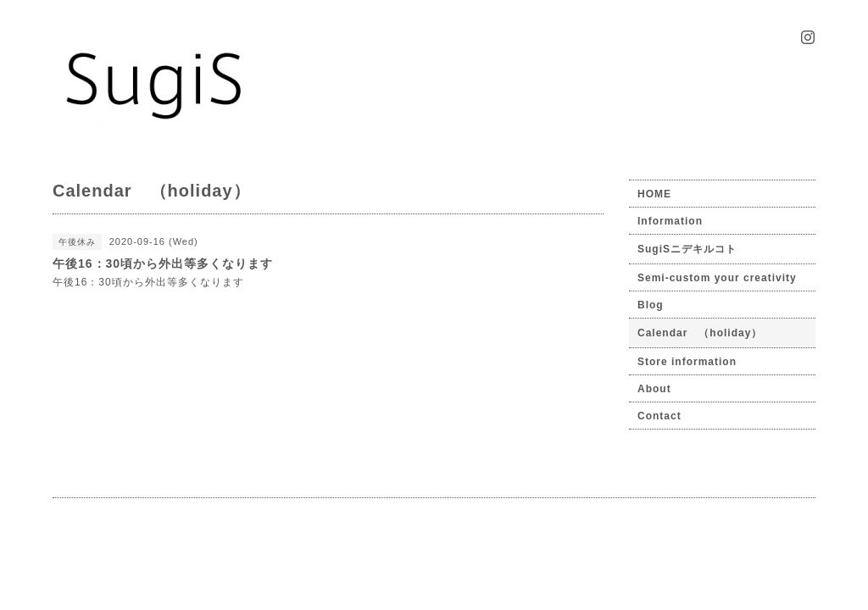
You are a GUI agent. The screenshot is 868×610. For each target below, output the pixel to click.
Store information (687, 362)
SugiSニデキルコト (687, 249)
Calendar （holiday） (700, 333)
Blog (651, 305)
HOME (654, 194)
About (654, 389)
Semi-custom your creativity (717, 278)
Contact (659, 416)
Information (670, 221)
